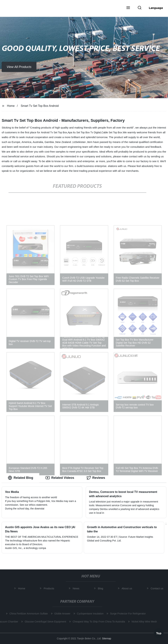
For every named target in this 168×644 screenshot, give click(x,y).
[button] (128, 8)
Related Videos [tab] (60, 478)
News (77, 588)
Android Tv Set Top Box (54, 132)
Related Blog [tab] (20, 478)
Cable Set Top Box (112, 132)
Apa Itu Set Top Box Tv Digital (84, 132)
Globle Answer (62, 614)
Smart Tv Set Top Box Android (40, 106)
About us (128, 588)
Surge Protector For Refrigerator (127, 614)
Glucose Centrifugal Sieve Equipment (45, 622)
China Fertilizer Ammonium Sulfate (28, 614)
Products (50, 588)
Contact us (158, 588)
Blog (101, 588)
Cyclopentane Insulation (89, 614)
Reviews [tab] (96, 478)
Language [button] (156, 8)
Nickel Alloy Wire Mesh (143, 622)
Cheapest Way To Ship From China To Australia (98, 622)
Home (11, 106)
